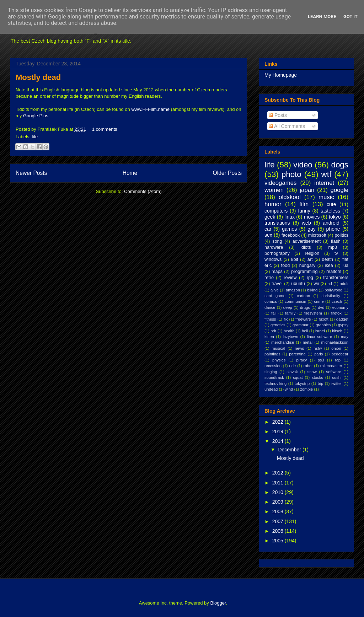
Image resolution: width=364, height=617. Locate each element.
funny (304, 211)
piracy (302, 360)
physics (279, 360)
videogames (281, 183)
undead (271, 389)
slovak (292, 372)
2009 (279, 502)
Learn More (322, 17)
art (310, 259)
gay (312, 229)
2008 (279, 511)
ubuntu (298, 284)
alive (275, 290)
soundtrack (274, 377)
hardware (274, 247)
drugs (305, 307)
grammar (301, 325)
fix (286, 319)
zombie (306, 389)
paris (318, 354)
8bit (294, 259)
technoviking (275, 383)
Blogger (218, 603)
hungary (307, 265)
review (290, 278)
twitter (337, 383)
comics (271, 301)
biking (312, 290)
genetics (278, 325)
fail (274, 313)
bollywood (333, 290)
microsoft (317, 235)
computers (276, 211)
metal (308, 342)
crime (319, 301)
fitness (270, 319)
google (339, 190)
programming (304, 272)
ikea (329, 265)
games (289, 229)
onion (336, 348)
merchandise (283, 342)
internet (324, 183)
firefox (336, 313)
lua (345, 265)
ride (292, 366)
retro (269, 278)
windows (273, 259)
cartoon (303, 296)
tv (336, 253)
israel (320, 331)
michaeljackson (335, 342)
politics (342, 235)
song (277, 241)
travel (277, 284)
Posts (278, 115)
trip (321, 383)
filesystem (313, 313)
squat (298, 377)
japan (307, 190)
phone (333, 229)
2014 (279, 441)
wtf (326, 174)
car (268, 229)
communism (295, 301)
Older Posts (227, 173)
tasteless (330, 211)
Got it (350, 17)
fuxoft (324, 319)
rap (338, 360)
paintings (272, 354)
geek (270, 217)
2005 (279, 541)
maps (277, 272)
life (35, 137)
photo (291, 174)
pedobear (340, 354)
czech (337, 301)
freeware (303, 319)
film (304, 204)
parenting (297, 354)
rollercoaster (331, 366)
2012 (279, 473)
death (328, 259)
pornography (277, 253)
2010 (279, 492)
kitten (269, 337)
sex (268, 235)
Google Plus (36, 116)
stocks (317, 377)
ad (330, 284)
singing (271, 372)
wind (289, 389)
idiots (306, 247)
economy (340, 307)
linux (290, 217)
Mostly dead (38, 77)
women (274, 190)
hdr (273, 331)
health (289, 331)
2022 (279, 422)
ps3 (321, 360)
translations (277, 223)
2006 (279, 531)
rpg (310, 278)
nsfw (318, 348)
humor (273, 204)
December (290, 450)
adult (344, 284)
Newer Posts (31, 173)
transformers (336, 278)
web (306, 223)
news (299, 348)
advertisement (307, 241)
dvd (321, 307)
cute (331, 204)
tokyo (335, 217)
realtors (334, 272)
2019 (279, 431)
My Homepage (281, 75)
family (290, 313)
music (326, 197)
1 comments (105, 129)
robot (308, 366)
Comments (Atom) (143, 191)
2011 (279, 483)
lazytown (290, 337)
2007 (279, 521)
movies (312, 217)
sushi (337, 377)
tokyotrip (302, 383)
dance (270, 307)
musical (278, 348)
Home (130, 173)
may (345, 337)
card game (275, 296)
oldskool (290, 197)
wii (316, 284)
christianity (331, 296)
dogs (340, 165)
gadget (342, 319)
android (331, 223)
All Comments (287, 126)
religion (312, 253)
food (286, 265)
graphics (323, 325)
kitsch (337, 331)
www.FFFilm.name (150, 109)
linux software (320, 337)
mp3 (333, 247)
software (334, 372)
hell (305, 331)
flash (336, 241)
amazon (293, 290)
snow (312, 372)
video (303, 165)
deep (288, 307)
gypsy (343, 325)
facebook (291, 235)
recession (273, 366)
